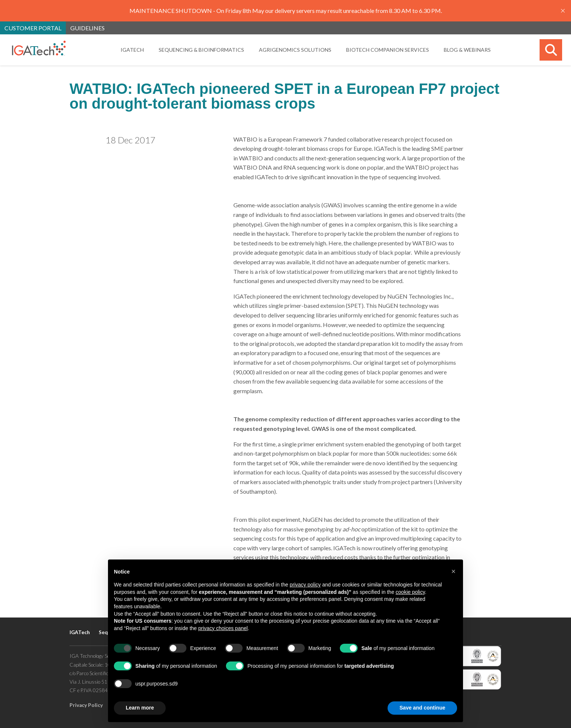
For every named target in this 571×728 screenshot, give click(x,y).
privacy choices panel (223, 628)
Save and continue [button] (422, 708)
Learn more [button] (140, 708)
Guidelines (87, 28)
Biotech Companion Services (388, 50)
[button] (453, 571)
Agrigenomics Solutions (295, 50)
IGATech (132, 50)
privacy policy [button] (305, 585)
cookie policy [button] (410, 592)
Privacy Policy (86, 705)
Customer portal (33, 28)
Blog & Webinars (467, 50)
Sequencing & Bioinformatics (201, 50)
